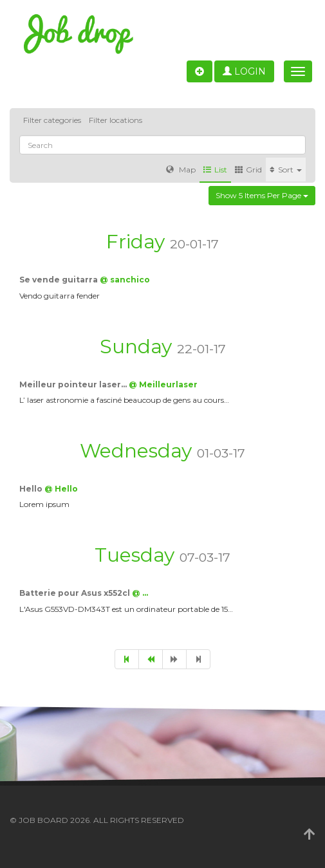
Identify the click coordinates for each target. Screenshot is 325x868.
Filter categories (52, 120)
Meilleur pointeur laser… (74, 384)
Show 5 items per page (262, 195)
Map (181, 170)
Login (244, 71)
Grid (248, 170)
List (215, 170)
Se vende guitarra (60, 280)
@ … (140, 593)
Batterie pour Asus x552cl (76, 593)
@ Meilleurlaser (163, 384)
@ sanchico (125, 280)
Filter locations (116, 120)
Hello (32, 489)
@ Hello (61, 489)
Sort (286, 170)
